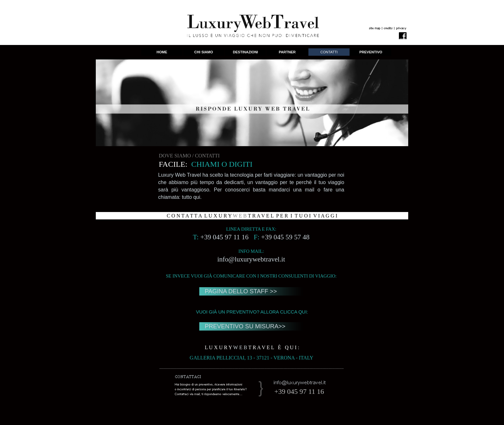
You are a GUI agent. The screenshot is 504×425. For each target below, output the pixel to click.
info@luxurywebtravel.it (251, 259)
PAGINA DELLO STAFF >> (241, 291)
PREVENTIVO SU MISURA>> (245, 326)
